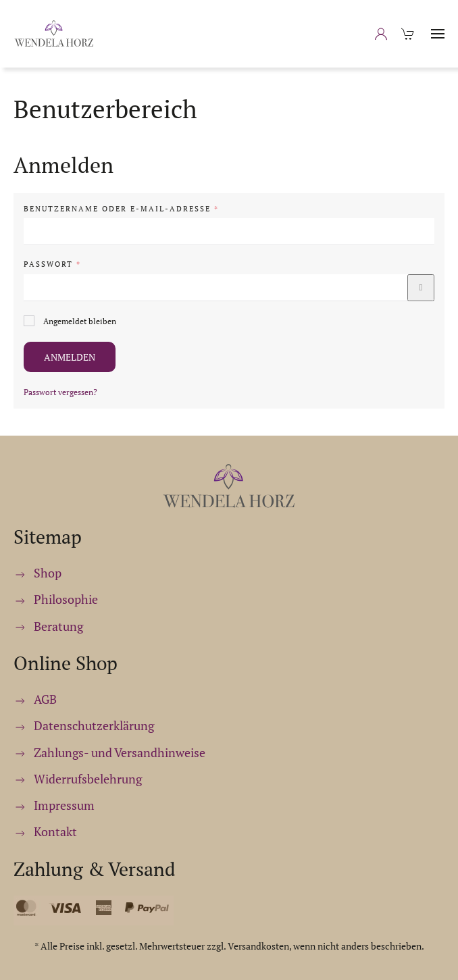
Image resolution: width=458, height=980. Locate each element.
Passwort (87, 264)
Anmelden (70, 357)
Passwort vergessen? (60, 392)
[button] (438, 34)
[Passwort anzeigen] (421, 288)
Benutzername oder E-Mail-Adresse (156, 208)
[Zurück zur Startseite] (54, 34)
